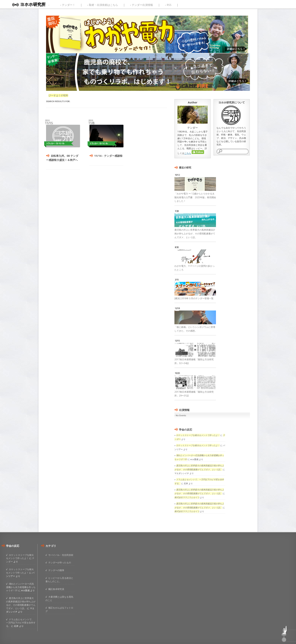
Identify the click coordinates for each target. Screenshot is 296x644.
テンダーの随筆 (56, 570)
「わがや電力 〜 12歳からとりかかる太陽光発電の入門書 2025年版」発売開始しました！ (195, 197)
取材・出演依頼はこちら (103, 5)
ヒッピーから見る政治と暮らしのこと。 (59, 580)
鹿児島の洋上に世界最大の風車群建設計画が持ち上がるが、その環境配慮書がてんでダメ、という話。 (195, 234)
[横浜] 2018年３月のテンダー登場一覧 (194, 298)
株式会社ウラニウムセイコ (187, 497)
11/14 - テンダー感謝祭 (108, 156)
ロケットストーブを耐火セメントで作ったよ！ (198, 435)
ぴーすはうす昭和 (58, 95)
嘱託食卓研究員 (56, 589)
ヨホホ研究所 (33, 4)
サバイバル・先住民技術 (61, 555)
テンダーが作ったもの (60, 562)
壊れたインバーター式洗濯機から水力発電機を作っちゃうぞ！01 (21, 587)
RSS (169, 5)
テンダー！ (69, 5)
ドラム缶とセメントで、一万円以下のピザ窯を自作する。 (21, 623)
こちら (188, 153)
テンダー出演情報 (142, 5)
